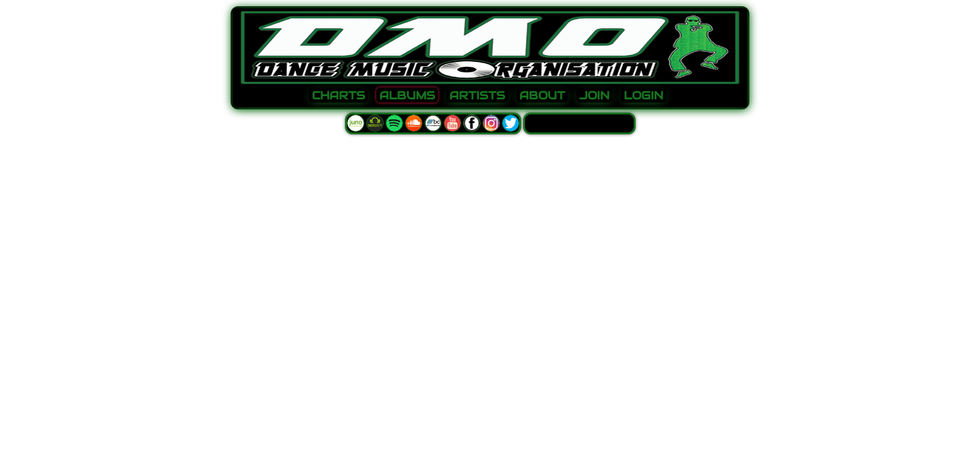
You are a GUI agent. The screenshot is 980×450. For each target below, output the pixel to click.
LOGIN (643, 96)
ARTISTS (477, 96)
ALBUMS (407, 96)
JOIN (594, 96)
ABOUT (542, 96)
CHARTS (338, 96)
